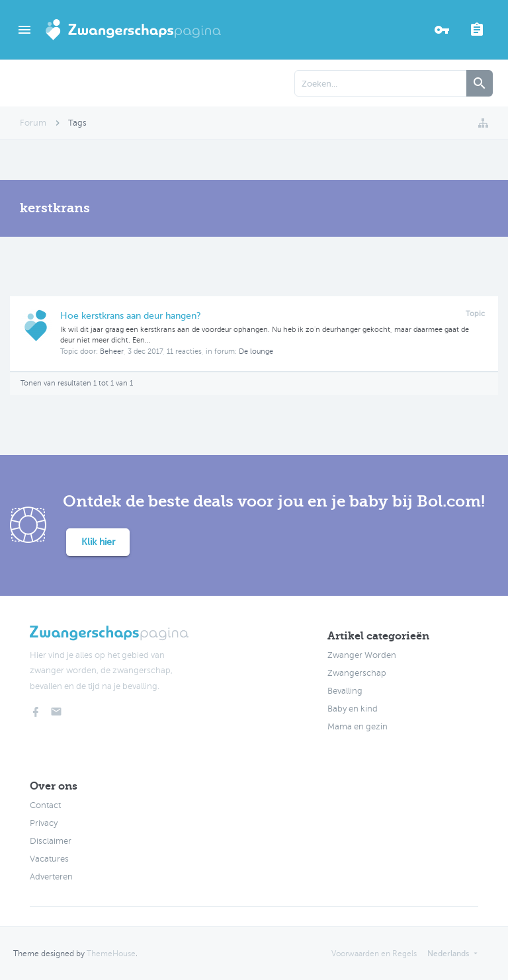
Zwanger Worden (362, 655)
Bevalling (345, 691)
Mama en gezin (358, 727)
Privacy (44, 823)
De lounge (256, 351)
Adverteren (51, 877)
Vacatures (49, 859)
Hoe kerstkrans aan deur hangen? (131, 316)
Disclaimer (51, 841)
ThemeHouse (111, 954)
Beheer (112, 351)
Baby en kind (353, 709)
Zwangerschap (357, 673)
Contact (45, 805)
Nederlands (448, 954)
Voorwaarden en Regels (374, 954)
